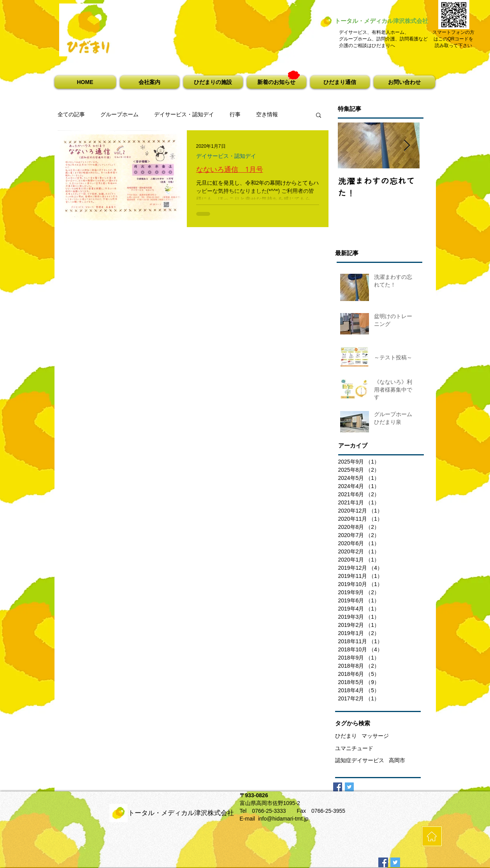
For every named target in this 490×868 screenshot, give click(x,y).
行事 (235, 114)
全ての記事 (71, 114)
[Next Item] (407, 146)
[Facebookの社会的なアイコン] (383, 862)
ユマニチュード (354, 748)
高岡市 (397, 760)
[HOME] (432, 836)
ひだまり (346, 736)
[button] (150, 82)
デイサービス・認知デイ (184, 114)
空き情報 (267, 114)
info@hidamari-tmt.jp (283, 819)
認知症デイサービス (360, 760)
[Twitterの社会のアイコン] (395, 862)
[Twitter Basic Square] (349, 787)
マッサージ (375, 736)
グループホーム (119, 114)
